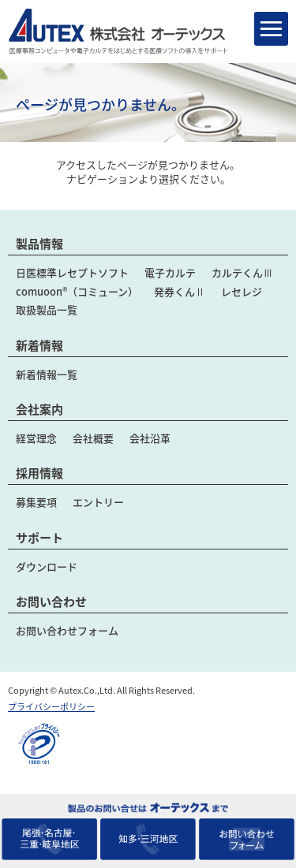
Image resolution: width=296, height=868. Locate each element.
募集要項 (36, 502)
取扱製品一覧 (47, 309)
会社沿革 (150, 438)
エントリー (98, 502)
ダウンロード (47, 566)
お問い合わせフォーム (67, 630)
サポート (39, 538)
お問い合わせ (51, 602)
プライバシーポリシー (51, 707)
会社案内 (39, 409)
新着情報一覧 (47, 374)
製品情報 (39, 244)
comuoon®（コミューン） (77, 291)
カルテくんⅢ (242, 272)
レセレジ (242, 291)
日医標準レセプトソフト (72, 272)
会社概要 (93, 438)
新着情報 (39, 345)
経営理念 (36, 438)
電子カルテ (170, 272)
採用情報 (39, 473)
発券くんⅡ (180, 291)
